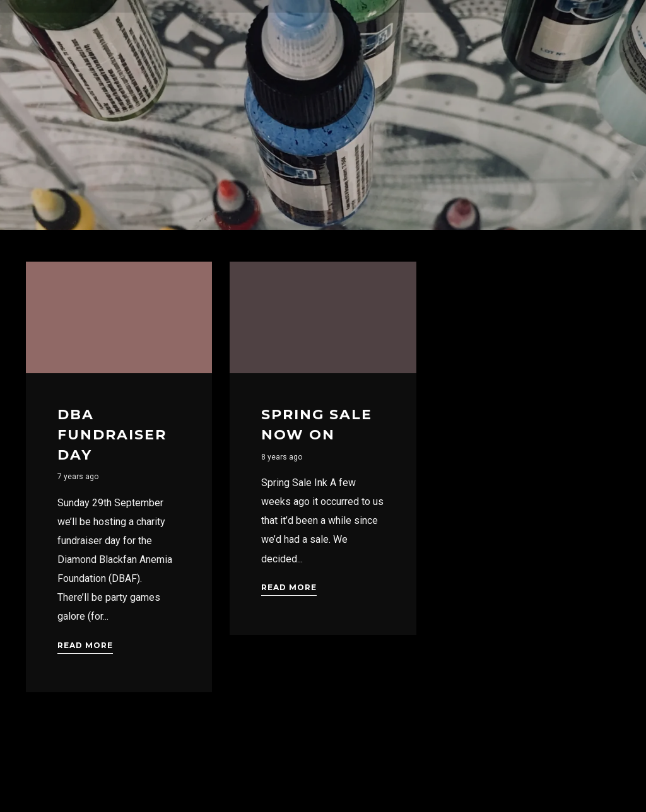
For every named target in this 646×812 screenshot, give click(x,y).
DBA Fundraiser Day (112, 434)
